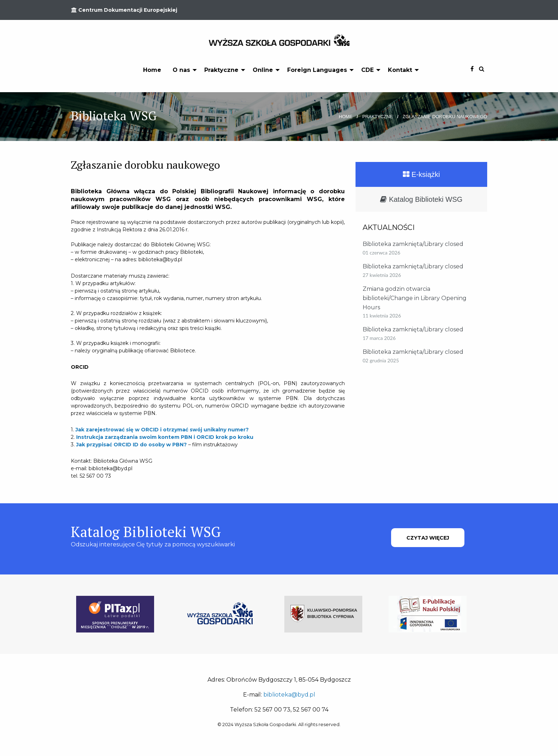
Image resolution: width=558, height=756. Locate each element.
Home (152, 70)
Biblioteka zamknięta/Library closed (413, 244)
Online (263, 70)
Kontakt (400, 70)
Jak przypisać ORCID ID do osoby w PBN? (131, 445)
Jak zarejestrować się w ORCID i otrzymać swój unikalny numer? (162, 430)
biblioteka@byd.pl (289, 695)
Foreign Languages (317, 70)
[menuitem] (152, 70)
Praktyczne (221, 70)
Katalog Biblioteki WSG (421, 199)
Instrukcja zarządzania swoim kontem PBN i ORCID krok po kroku (165, 437)
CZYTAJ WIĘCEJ (428, 538)
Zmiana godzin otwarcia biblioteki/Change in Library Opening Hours (415, 298)
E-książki (422, 174)
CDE (367, 70)
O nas (181, 70)
